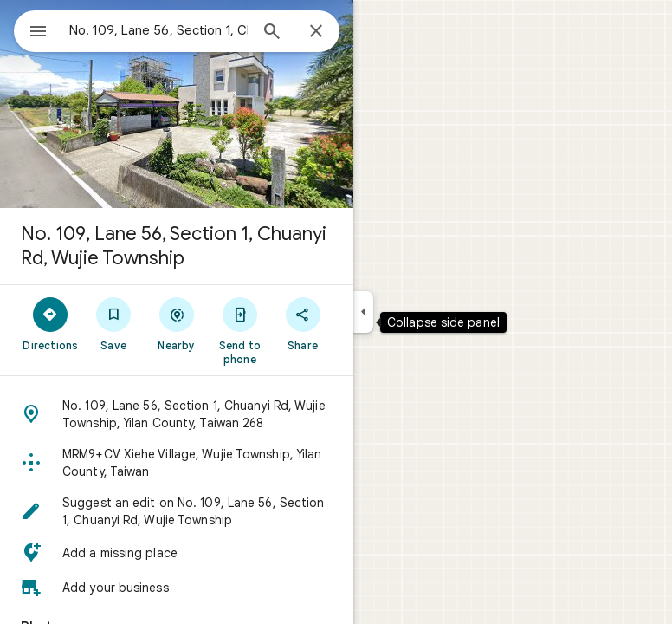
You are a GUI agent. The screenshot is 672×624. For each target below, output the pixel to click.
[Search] (272, 33)
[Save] (114, 323)
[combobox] (158, 30)
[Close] (316, 32)
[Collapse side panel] (363, 312)
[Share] (303, 323)
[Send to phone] (239, 330)
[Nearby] (177, 323)
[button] (177, 414)
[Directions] (51, 323)
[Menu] (38, 33)
